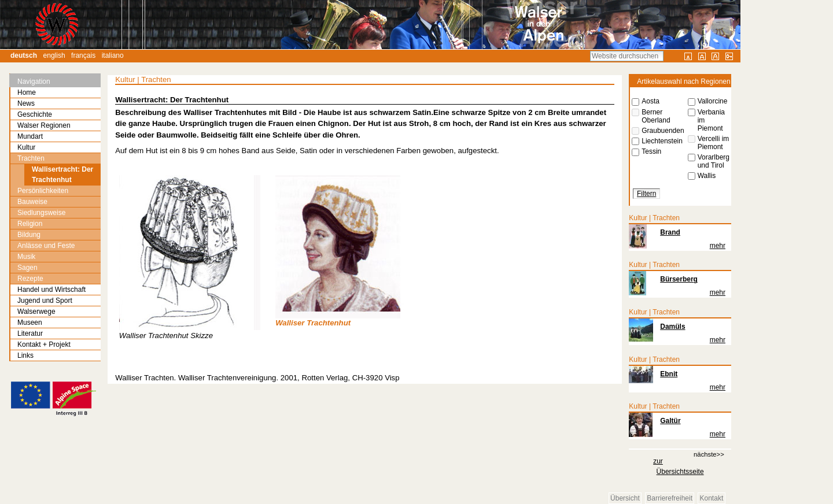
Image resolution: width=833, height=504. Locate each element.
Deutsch (24, 55)
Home (27, 92)
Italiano (113, 55)
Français (83, 55)
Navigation (34, 81)
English (54, 55)
